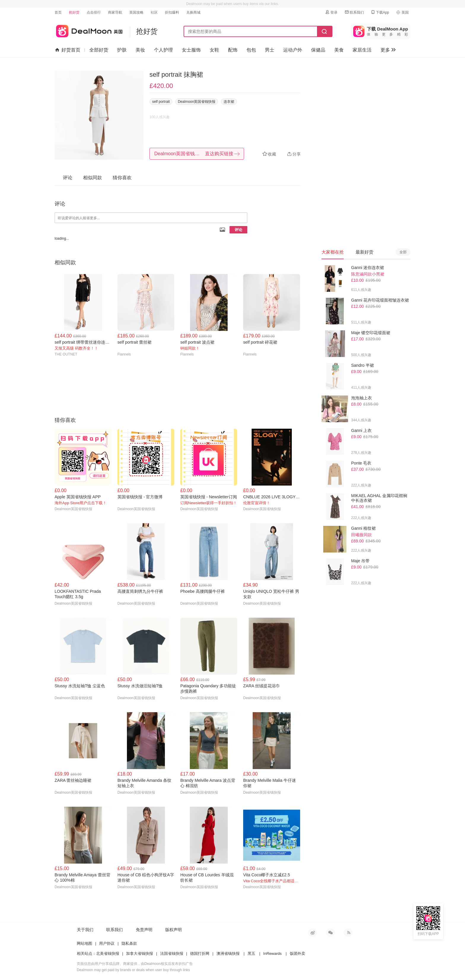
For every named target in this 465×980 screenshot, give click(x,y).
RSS (348, 933)
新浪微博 (313, 933)
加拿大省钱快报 (140, 953)
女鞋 (214, 50)
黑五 (251, 953)
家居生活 (362, 50)
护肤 (122, 50)
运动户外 (293, 50)
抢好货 (74, 12)
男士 (270, 50)
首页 (58, 12)
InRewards (273, 953)
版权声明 (173, 930)
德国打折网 (200, 953)
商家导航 (115, 12)
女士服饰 (191, 50)
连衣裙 (229, 102)
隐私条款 (129, 943)
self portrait (161, 102)
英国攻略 (136, 12)
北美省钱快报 (108, 953)
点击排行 (94, 12)
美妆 (140, 50)
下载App (380, 12)
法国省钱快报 (172, 953)
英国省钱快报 (89, 30)
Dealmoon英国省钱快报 (197, 102)
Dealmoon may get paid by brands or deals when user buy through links (133, 970)
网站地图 (85, 943)
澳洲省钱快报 (228, 953)
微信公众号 (330, 933)
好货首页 (68, 50)
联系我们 (354, 12)
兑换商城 (193, 12)
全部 (403, 252)
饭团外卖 (297, 953)
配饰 (233, 50)
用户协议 (107, 943)
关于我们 (85, 930)
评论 (238, 230)
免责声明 (144, 930)
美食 (339, 50)
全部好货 (99, 50)
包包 (251, 50)
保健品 (318, 50)
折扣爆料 (172, 12)
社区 (154, 12)
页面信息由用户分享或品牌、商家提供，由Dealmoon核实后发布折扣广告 (135, 964)
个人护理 (163, 50)
